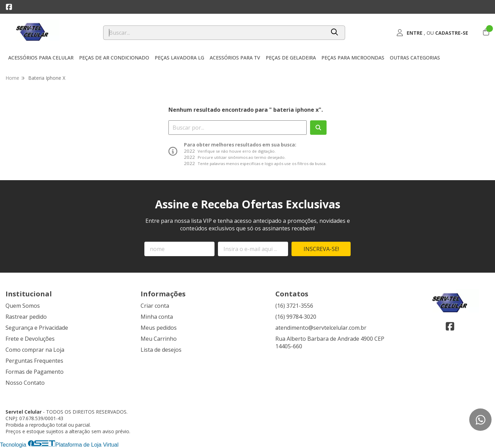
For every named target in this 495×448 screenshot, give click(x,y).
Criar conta (155, 306)
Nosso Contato (25, 383)
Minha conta (157, 317)
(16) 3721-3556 (294, 306)
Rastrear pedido (26, 317)
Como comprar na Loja (35, 350)
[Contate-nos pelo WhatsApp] (480, 420)
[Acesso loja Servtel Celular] (432, 33)
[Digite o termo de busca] (214, 33)
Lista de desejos (161, 350)
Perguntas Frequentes (34, 361)
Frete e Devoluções (30, 339)
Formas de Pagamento (35, 372)
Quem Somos (23, 306)
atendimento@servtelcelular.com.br (321, 328)
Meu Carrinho (159, 339)
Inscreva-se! (321, 249)
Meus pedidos (159, 328)
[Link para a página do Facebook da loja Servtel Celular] (9, 7)
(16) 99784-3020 (296, 317)
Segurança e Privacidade (37, 328)
